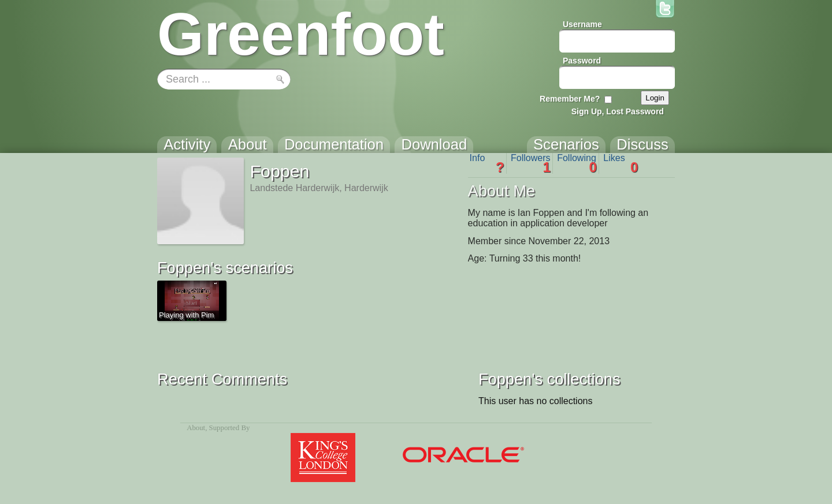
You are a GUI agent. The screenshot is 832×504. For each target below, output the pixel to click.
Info (487, 163)
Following (577, 163)
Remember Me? (570, 99)
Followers (531, 163)
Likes (621, 163)
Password (582, 61)
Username (582, 24)
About (196, 428)
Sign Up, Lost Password (618, 111)
